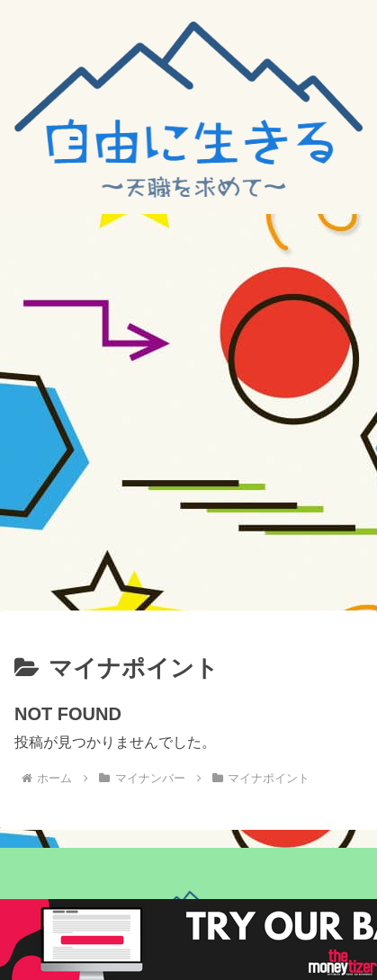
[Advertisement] (188, 411)
